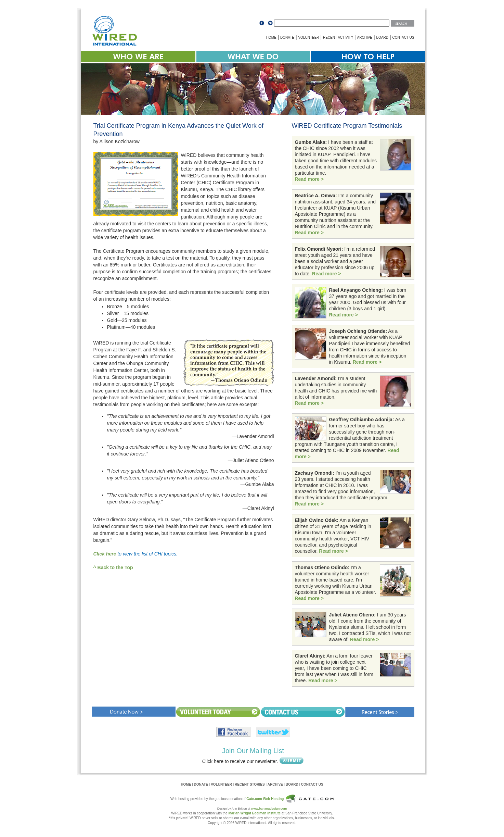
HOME (271, 38)
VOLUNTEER (308, 38)
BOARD (382, 38)
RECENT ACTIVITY (338, 38)
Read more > (309, 179)
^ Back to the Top (113, 567)
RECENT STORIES (250, 784)
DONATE (287, 38)
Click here (105, 554)
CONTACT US (403, 38)
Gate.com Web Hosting (265, 799)
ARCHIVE (365, 38)
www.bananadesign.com (269, 809)
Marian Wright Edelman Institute (255, 813)
